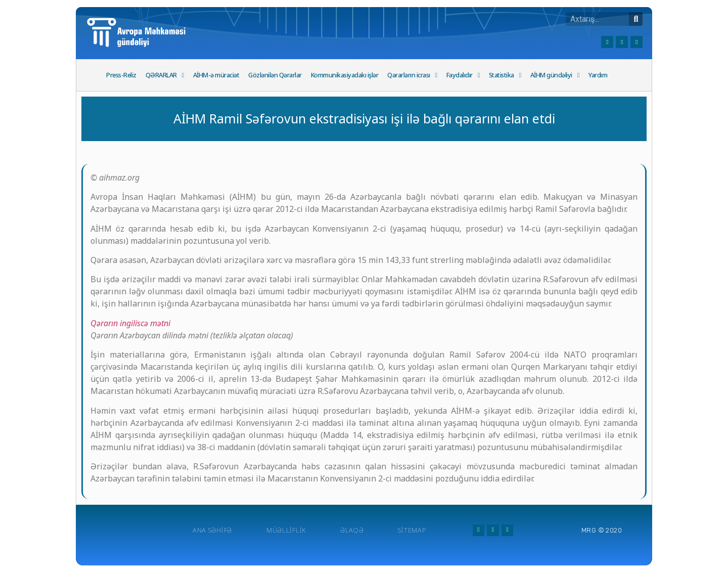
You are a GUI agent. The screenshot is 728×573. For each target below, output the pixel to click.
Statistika (505, 76)
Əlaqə (352, 530)
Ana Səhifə (212, 530)
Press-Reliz (121, 75)
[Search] (636, 19)
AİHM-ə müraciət (216, 75)
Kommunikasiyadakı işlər (345, 75)
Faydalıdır (463, 76)
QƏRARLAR (165, 76)
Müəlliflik (286, 530)
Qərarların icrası (412, 76)
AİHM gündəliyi (555, 76)
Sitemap (412, 530)
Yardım (598, 75)
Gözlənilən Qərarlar (275, 75)
